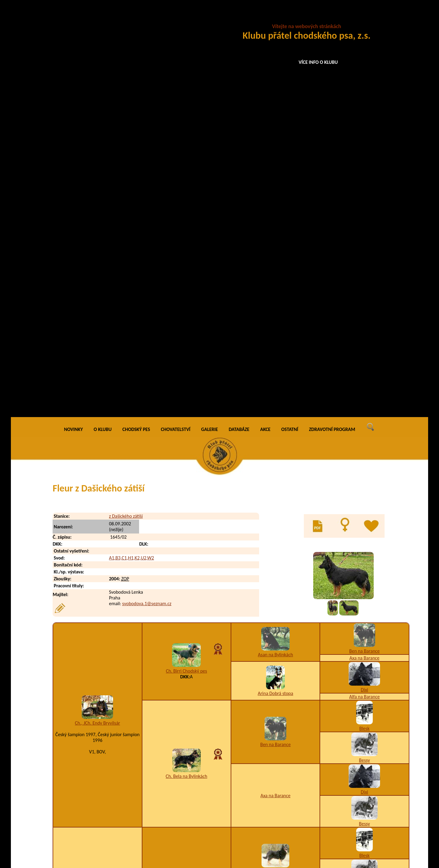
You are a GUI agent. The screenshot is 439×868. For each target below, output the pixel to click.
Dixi (364, 278)
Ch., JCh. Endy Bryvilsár (98, 312)
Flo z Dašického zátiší (101, 765)
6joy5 (98, 543)
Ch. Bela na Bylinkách (186, 365)
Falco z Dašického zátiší (103, 741)
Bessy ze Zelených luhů (98, 537)
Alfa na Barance (364, 285)
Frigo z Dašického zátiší (102, 825)
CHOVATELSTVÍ (176, 18)
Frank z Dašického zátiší (103, 801)
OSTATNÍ (290, 18)
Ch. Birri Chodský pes (187, 260)
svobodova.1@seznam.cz (147, 192)
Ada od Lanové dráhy (187, 606)
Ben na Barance (364, 240)
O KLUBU (103, 18)
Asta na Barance (275, 523)
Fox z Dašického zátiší (101, 777)
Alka (365, 642)
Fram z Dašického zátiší (102, 789)
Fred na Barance (186, 489)
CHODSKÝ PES (136, 18)
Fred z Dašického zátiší (102, 813)
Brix (364, 635)
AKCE (265, 18)
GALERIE (210, 18)
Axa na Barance (364, 247)
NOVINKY (73, 18)
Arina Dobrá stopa (275, 282)
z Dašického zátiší (126, 105)
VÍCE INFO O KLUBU (318, 62)
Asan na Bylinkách (275, 243)
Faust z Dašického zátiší (103, 753)
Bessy (364, 349)
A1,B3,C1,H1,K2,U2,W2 (131, 147)
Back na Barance (275, 460)
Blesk (364, 317)
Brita (276, 626)
